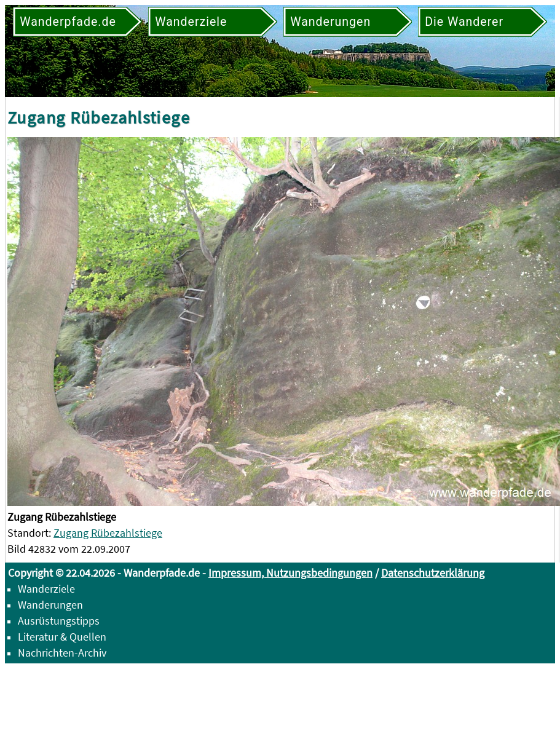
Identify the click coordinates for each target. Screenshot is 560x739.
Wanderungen (50, 605)
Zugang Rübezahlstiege (108, 533)
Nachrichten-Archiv (62, 653)
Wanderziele (46, 589)
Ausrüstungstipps (59, 621)
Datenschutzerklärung (433, 573)
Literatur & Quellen (62, 637)
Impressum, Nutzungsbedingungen (290, 573)
